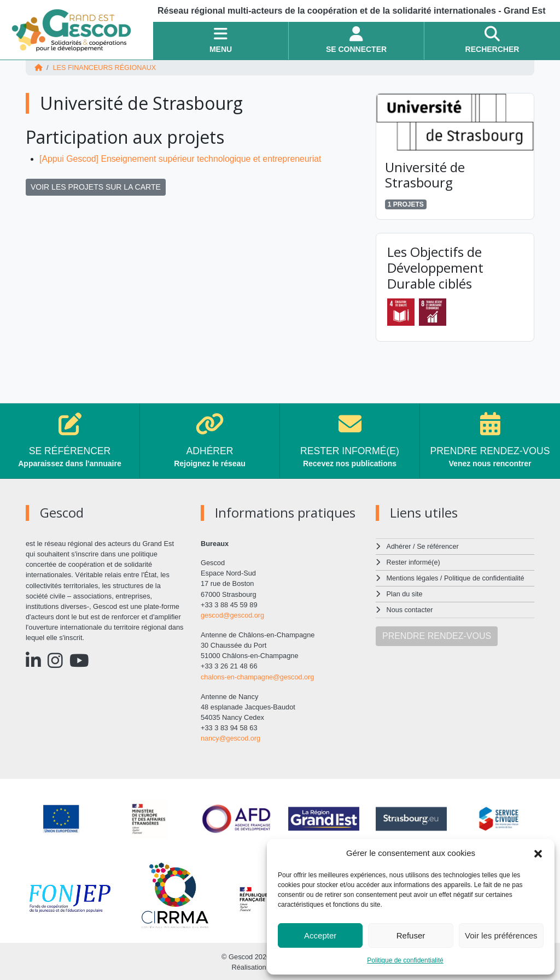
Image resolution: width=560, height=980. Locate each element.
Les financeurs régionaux (105, 68)
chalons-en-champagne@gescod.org (258, 676)
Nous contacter (410, 608)
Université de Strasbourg (425, 174)
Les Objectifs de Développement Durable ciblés (435, 267)
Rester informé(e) (414, 561)
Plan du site (405, 592)
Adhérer (399, 546)
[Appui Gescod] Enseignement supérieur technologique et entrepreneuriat (182, 158)
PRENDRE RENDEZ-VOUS (437, 633)
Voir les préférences (501, 935)
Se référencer (438, 546)
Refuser (411, 935)
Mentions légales (413, 576)
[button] (538, 853)
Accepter (320, 935)
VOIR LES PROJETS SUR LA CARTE (96, 186)
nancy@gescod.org (231, 737)
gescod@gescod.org (233, 615)
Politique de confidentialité (405, 960)
